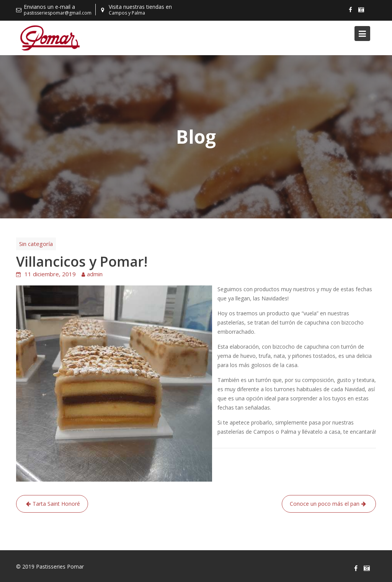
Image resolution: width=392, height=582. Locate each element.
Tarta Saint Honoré (56, 504)
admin (95, 274)
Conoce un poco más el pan (325, 504)
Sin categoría (36, 244)
